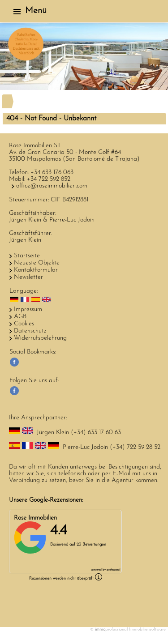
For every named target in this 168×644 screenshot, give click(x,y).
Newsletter (28, 277)
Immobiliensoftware (147, 629)
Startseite (27, 256)
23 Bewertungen (91, 544)
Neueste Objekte (37, 263)
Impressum (28, 309)
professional (113, 570)
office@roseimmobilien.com (52, 186)
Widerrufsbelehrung (40, 338)
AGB (20, 317)
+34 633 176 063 (52, 173)
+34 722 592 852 (49, 179)
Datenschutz (30, 331)
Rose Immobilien (35, 518)
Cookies (24, 324)
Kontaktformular (36, 270)
